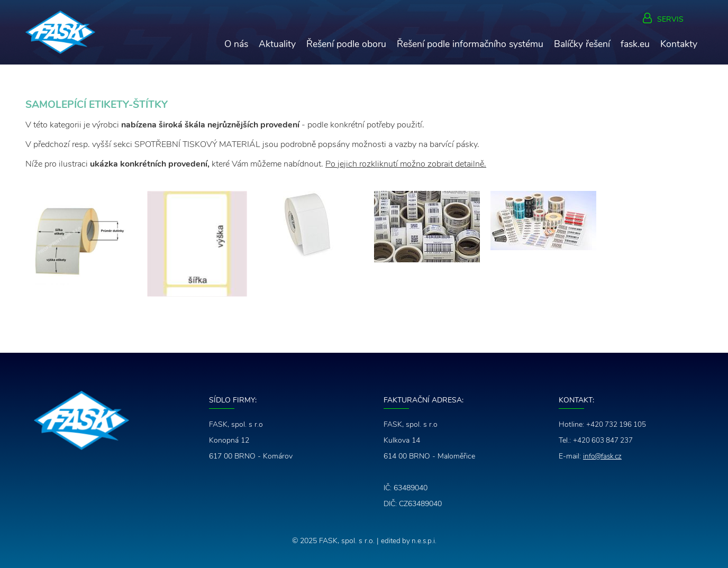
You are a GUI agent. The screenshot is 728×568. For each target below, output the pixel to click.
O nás (236, 44)
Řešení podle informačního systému (470, 44)
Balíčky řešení (582, 44)
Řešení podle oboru (346, 44)
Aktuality (277, 44)
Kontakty (679, 44)
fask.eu (635, 44)
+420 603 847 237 (604, 440)
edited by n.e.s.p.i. (409, 541)
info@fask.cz (604, 456)
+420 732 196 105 (617, 424)
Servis (670, 20)
